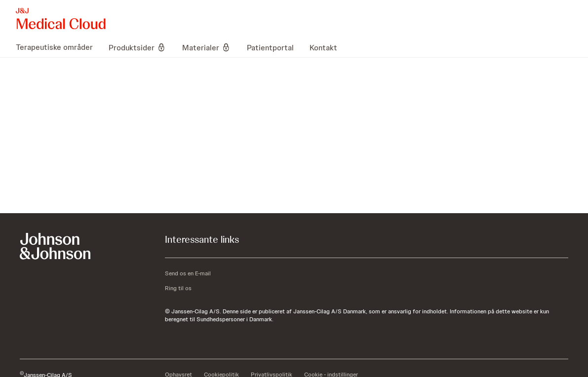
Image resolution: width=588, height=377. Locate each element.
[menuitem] (58, 47)
